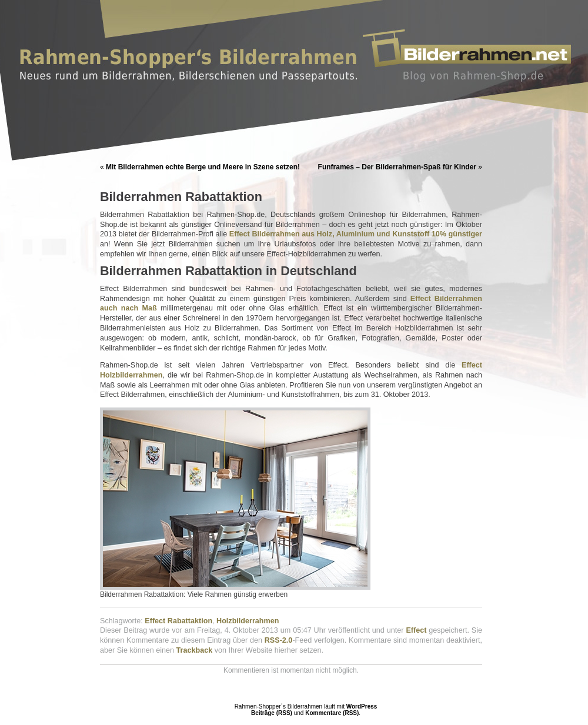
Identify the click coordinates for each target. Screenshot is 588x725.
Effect (416, 630)
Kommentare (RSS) (332, 713)
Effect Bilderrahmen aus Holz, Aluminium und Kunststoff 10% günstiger (356, 234)
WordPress (362, 706)
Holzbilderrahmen (248, 621)
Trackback (195, 650)
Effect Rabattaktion (178, 621)
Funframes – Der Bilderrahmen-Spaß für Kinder (397, 167)
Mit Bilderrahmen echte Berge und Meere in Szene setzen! (203, 167)
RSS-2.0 (279, 640)
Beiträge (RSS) (272, 713)
